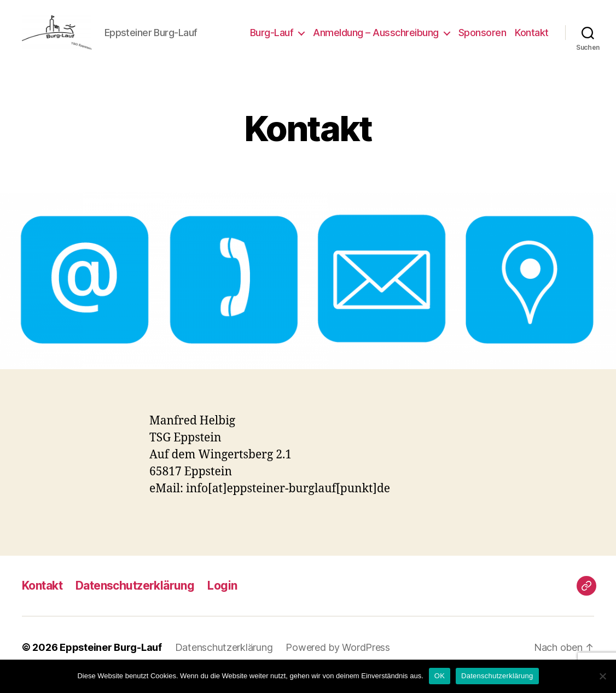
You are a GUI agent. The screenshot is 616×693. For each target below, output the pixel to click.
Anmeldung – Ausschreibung (376, 40)
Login (222, 600)
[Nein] (602, 676)
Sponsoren (483, 40)
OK (440, 676)
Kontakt (532, 40)
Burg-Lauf (272, 40)
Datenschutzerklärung (135, 600)
